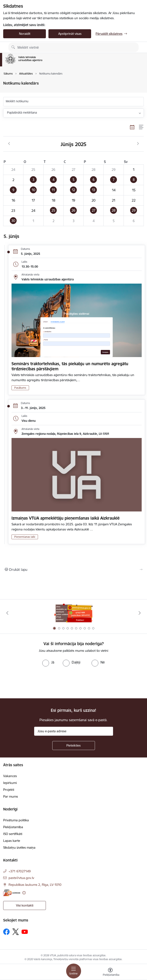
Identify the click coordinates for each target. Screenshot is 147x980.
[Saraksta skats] (141, 127)
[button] (33, 180)
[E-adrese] (12, 893)
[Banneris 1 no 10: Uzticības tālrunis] (74, 613)
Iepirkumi (10, 783)
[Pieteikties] (74, 746)
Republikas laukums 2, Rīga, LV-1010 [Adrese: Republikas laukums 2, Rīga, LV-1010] (35, 885)
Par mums (11, 796)
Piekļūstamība (13, 827)
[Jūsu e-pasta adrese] (74, 731)
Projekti (9, 790)
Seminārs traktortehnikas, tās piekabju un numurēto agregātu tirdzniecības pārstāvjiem (70, 366)
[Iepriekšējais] (7, 613)
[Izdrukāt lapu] (73, 570)
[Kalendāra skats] (132, 127)
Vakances (10, 776)
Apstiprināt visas (70, 34)
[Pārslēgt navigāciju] (74, 971)
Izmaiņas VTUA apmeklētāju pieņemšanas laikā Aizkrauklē (66, 518)
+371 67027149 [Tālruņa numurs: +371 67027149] (20, 871)
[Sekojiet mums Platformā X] (16, 932)
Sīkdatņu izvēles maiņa (19, 847)
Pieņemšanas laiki (25, 537)
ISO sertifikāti (13, 834)
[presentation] (36, 683)
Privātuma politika (16, 820)
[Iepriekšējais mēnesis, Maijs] (9, 144)
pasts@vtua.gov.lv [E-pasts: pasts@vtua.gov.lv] (21, 878)
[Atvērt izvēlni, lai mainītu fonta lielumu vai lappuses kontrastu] (110, 973)
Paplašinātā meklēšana (22, 113)
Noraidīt (25, 34)
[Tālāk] (140, 613)
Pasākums (20, 388)
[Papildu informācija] (24, 893)
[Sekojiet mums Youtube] (25, 932)
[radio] (48, 662)
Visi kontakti (25, 905)
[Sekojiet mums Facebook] (6, 932)
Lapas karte (12, 841)
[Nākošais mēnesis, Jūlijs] (138, 144)
